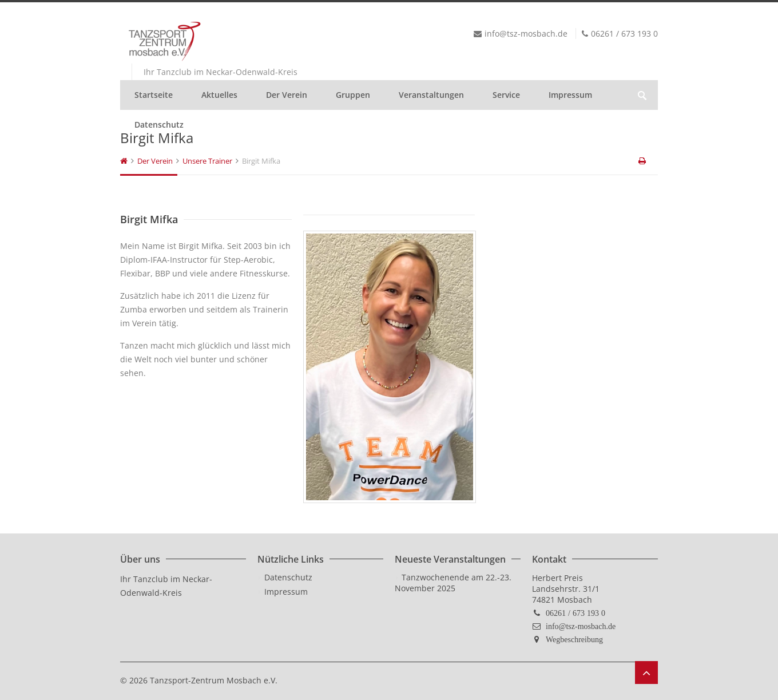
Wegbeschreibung (574, 639)
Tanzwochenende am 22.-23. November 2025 (453, 583)
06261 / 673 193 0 (575, 613)
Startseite (154, 95)
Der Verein (287, 95)
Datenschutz (159, 124)
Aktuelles (219, 95)
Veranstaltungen (431, 95)
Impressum (570, 95)
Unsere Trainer (207, 161)
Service (506, 95)
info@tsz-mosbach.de (581, 626)
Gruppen (353, 95)
